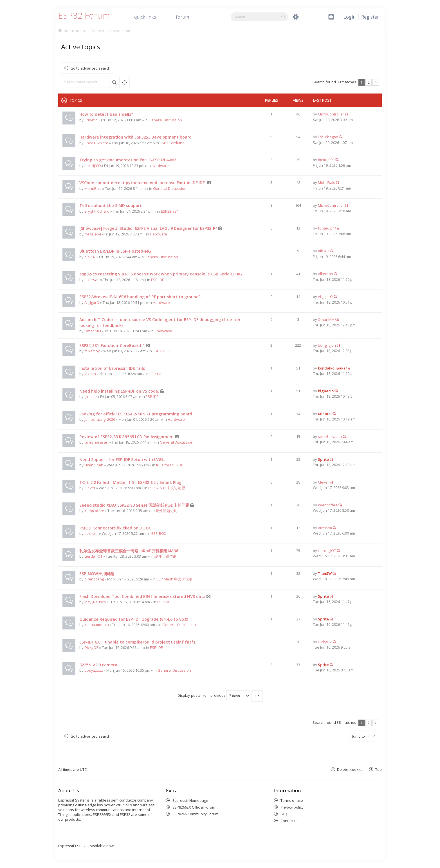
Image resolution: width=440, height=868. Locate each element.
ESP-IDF (157, 280)
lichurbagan (328, 137)
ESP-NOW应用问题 (97, 574)
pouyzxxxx (94, 670)
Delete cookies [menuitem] (350, 769)
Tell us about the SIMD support (111, 205)
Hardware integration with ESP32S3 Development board (135, 137)
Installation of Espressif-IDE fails (112, 368)
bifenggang (94, 579)
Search (114, 82)
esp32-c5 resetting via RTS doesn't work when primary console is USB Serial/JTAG (161, 274)
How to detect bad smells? (106, 114)
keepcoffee (94, 511)
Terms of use (292, 800)
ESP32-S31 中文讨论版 (167, 488)
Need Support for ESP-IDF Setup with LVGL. (122, 459)
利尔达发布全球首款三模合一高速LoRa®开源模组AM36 (129, 551)
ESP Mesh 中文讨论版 (174, 579)
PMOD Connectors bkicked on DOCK (115, 528)
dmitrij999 (93, 166)
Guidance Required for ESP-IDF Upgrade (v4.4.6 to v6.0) (134, 619)
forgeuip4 (93, 234)
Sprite (323, 459)
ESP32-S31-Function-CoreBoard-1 (112, 345)
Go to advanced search (90, 68)
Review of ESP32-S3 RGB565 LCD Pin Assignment (127, 437)
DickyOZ (91, 647)
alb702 (90, 257)
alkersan (92, 280)
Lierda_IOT (93, 556)
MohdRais (93, 188)
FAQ (284, 814)
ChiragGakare (96, 143)
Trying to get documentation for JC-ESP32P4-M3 (128, 160)
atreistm (91, 533)
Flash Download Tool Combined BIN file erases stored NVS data (142, 596)
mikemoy (92, 351)
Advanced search (124, 82)
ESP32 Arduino (172, 143)
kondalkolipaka (332, 368)
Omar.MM (93, 331)
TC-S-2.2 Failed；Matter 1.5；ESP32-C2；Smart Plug (130, 482)
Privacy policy (292, 807)
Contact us (289, 821)
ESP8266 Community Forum (195, 814)
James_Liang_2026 (100, 419)
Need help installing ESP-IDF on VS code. (119, 391)
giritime (91, 397)
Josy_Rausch (95, 602)
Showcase (163, 331)
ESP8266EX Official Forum (194, 807)
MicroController (331, 114)
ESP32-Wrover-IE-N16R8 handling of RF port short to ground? (140, 297)
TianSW (325, 573)
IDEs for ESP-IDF (170, 465)
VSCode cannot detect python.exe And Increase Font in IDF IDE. (143, 183)
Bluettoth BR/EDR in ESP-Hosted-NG (115, 251)
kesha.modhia (97, 625)
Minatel (325, 414)
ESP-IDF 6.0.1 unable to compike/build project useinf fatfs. (138, 642)
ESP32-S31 (170, 211)
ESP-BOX (159, 533)
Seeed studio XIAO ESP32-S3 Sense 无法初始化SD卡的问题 (134, 505)
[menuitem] (370, 17)
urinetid (91, 120)
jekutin (90, 374)
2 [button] (369, 82)
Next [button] (376, 82)
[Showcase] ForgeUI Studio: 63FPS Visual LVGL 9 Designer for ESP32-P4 (148, 228)
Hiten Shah (94, 465)
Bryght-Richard (97, 211)
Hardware (160, 166)
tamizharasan (96, 442)
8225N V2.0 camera (98, 665)
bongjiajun (327, 345)
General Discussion (165, 120)
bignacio (326, 391)
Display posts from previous (214, 695)
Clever (90, 488)
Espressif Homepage (190, 800)
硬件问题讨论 (167, 511)
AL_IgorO (92, 302)
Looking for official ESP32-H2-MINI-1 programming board (136, 414)
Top (379, 769)
